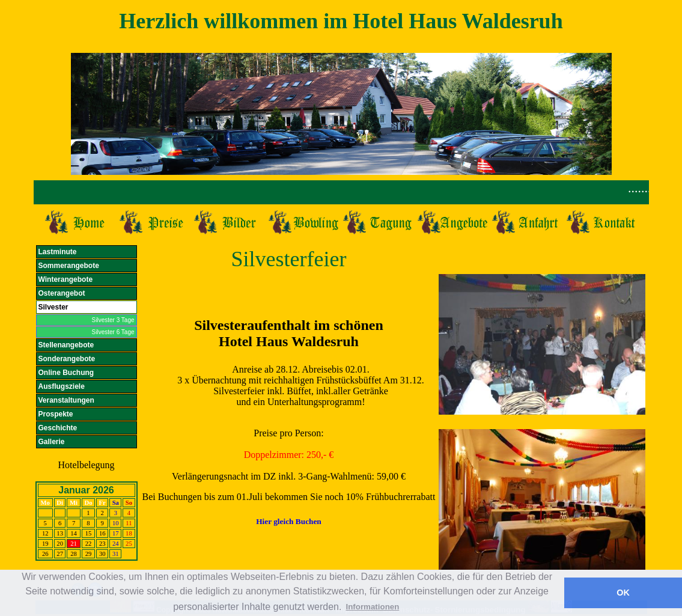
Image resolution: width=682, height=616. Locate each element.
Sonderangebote (67, 359)
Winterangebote (66, 279)
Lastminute (58, 252)
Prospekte (56, 414)
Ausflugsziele (62, 386)
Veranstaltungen (66, 400)
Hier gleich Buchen (289, 521)
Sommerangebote (69, 266)
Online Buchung (66, 373)
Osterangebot (62, 293)
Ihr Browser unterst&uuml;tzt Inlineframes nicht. (341, 192)
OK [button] (623, 593)
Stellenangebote (66, 345)
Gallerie (52, 442)
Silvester (53, 307)
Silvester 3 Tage (113, 320)
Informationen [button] (372, 607)
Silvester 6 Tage (113, 332)
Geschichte (58, 428)
